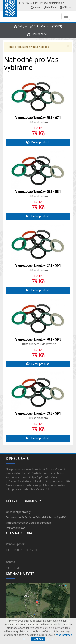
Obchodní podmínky (18, 512)
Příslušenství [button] (38, 34)
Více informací (64, 635)
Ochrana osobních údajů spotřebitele (29, 523)
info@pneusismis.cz (52, 3)
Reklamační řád (16, 528)
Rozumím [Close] (38, 639)
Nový (36, 7)
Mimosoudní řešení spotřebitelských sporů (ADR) (36, 517)
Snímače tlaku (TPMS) (46, 27)
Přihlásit (50, 7)
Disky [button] (20, 27)
